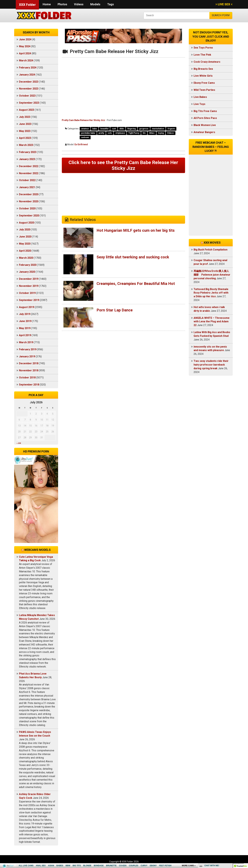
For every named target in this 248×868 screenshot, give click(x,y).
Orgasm (171, 129)
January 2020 (27, 272)
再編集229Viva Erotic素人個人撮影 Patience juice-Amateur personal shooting (212, 275)
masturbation (158, 129)
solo (110, 133)
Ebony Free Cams (204, 83)
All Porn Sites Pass (205, 118)
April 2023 (25, 138)
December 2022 (29, 166)
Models (95, 4)
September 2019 (29, 300)
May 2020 (25, 244)
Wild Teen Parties (204, 90)
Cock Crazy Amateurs (207, 62)
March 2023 (26, 145)
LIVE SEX (224, 4)
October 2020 (27, 208)
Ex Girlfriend (81, 144)
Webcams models (37, 550)
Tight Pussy (134, 133)
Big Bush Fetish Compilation (211, 250)
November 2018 (29, 370)
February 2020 (28, 265)
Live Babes (200, 97)
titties (152, 133)
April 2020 (25, 251)
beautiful (104, 129)
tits (144, 133)
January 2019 (27, 356)
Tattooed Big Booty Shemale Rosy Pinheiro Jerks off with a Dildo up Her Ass (211, 293)
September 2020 (29, 216)
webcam (85, 137)
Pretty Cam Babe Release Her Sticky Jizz (83, 120)
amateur (85, 129)
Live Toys (199, 104)
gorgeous (144, 129)
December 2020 (29, 194)
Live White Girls (203, 76)
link (245, 818)
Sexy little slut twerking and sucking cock (133, 257)
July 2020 (25, 230)
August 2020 (27, 223)
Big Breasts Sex (203, 69)
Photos (62, 4)
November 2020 (29, 201)
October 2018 (27, 378)
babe (95, 129)
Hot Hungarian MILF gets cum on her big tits (136, 230)
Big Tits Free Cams (205, 111)
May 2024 (25, 46)
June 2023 (25, 124)
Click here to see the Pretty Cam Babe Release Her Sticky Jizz (123, 165)
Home (47, 4)
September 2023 (29, 103)
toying (161, 133)
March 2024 (26, 60)
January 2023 (27, 159)
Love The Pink (202, 55)
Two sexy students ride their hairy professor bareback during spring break (211, 365)
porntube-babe (88, 133)
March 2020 (26, 258)
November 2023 (29, 89)
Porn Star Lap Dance (115, 310)
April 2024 (25, 53)
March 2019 (26, 342)
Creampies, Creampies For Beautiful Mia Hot (136, 284)
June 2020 (25, 237)
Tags (110, 4)
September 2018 (29, 385)
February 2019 (28, 349)
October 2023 (27, 96)
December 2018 (29, 363)
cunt (114, 129)
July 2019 (25, 314)
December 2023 (29, 82)
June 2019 (25, 321)
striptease (120, 133)
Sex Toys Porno (203, 48)
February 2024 (28, 68)
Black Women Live (205, 125)
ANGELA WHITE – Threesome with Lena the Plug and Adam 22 (212, 322)
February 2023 (28, 152)
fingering (132, 129)
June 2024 (25, 39)
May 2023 (25, 131)
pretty (101, 133)
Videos (79, 4)
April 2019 (25, 335)
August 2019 (27, 307)
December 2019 (29, 279)
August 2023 (27, 110)
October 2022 (27, 180)
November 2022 (29, 173)
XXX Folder (27, 5)
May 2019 (25, 328)
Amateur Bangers (204, 132)
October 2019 (27, 293)
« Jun (19, 443)
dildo (122, 129)
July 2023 (25, 117)
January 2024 (27, 75)
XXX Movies (212, 243)
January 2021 (27, 187)
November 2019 (29, 286)
